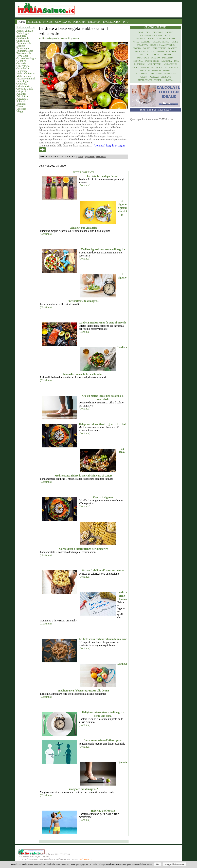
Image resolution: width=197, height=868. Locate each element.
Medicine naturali (26, 79)
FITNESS (48, 22)
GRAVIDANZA (63, 22)
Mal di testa (155, 64)
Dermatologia (24, 43)
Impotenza (143, 58)
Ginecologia (23, 66)
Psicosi (144, 77)
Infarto (155, 58)
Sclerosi (21, 101)
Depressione (159, 48)
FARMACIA (94, 22)
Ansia (168, 35)
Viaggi (20, 111)
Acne (141, 32)
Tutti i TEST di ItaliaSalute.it (155, 110)
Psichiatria (22, 96)
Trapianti (21, 104)
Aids (148, 32)
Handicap (22, 71)
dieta (80, 157)
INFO (126, 22)
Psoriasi (154, 77)
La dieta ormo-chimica (122, 596)
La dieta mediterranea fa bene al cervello (103, 323)
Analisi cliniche (25, 31)
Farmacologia (24, 53)
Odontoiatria (23, 86)
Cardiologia (23, 38)
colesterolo (101, 157)
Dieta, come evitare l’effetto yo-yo (103, 740)
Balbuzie (21, 36)
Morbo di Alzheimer (159, 71)
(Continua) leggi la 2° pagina (109, 146)
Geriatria (21, 63)
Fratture (145, 55)
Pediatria (21, 94)
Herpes (167, 55)
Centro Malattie (155, 27)
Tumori (20, 106)
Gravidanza (23, 68)
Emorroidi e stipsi (144, 51)
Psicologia (22, 99)
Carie (175, 42)
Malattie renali (24, 76)
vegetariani (90, 157)
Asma (136, 42)
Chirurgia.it (23, 41)
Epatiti (160, 51)
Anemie (169, 32)
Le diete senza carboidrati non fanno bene (103, 639)
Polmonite (170, 74)
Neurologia (23, 81)
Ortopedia (22, 91)
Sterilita (166, 77)
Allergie (158, 32)
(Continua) (85, 185)
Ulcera (169, 80)
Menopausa (148, 67)
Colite (147, 48)
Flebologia (22, 56)
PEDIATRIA (79, 22)
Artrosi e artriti (166, 39)
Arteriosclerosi (145, 39)
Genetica (21, 61)
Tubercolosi (145, 80)
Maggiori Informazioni (175, 864)
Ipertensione (152, 61)
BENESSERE (34, 22)
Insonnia (138, 61)
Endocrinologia (25, 51)
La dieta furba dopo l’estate (103, 176)
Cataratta (142, 45)
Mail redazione (86, 859)
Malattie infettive (26, 73)
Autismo (146, 42)
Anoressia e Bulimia (151, 35)
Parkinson (156, 74)
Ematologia (23, 48)
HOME (21, 22)
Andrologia (23, 33)
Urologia (21, 109)
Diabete (21, 46)
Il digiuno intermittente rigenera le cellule (103, 424)
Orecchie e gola (25, 89)
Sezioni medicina (26, 27)
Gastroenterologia (26, 58)
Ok (158, 864)
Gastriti (157, 55)
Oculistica (22, 84)
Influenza (168, 58)
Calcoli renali (161, 42)
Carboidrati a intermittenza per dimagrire (84, 549)
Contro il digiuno (103, 497)
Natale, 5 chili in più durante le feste (103, 570)
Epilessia (171, 51)
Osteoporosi (141, 74)
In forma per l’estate (103, 811)
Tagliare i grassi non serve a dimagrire (103, 249)
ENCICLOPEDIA (112, 22)
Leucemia (167, 61)
